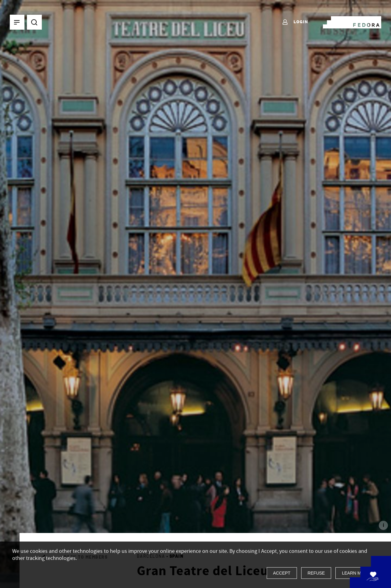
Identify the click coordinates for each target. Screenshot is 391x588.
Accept (282, 573)
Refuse (316, 573)
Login (295, 22)
